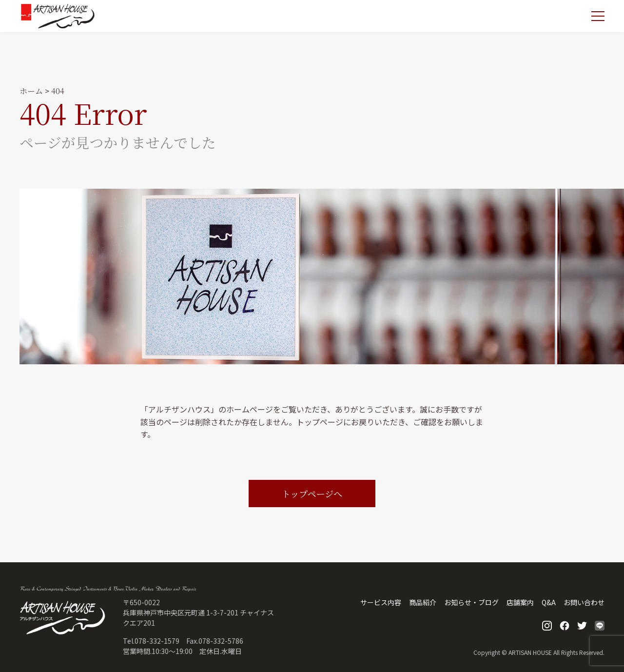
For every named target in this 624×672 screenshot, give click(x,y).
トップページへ (312, 494)
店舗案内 (520, 602)
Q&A (549, 602)
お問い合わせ (584, 602)
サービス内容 (381, 602)
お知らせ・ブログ (471, 602)
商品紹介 (423, 602)
